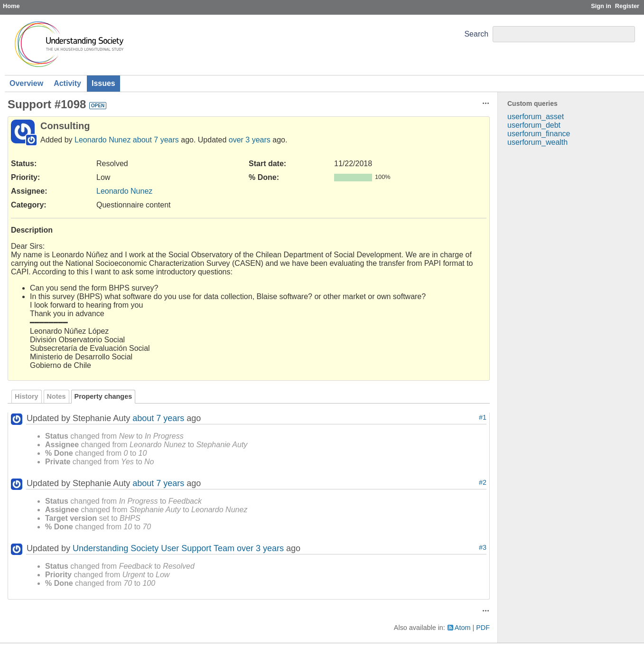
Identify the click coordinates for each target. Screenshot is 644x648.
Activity (67, 83)
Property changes (103, 396)
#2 (483, 482)
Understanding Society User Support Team (154, 548)
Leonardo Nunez (103, 140)
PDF (483, 628)
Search (476, 34)
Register (627, 6)
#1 (483, 417)
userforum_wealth (537, 142)
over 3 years (250, 140)
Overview (26, 83)
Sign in (601, 6)
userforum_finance (539, 134)
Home (11, 6)
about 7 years (156, 140)
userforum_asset (536, 117)
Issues (103, 83)
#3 (483, 547)
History (27, 396)
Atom (463, 628)
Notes (56, 396)
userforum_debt (534, 125)
